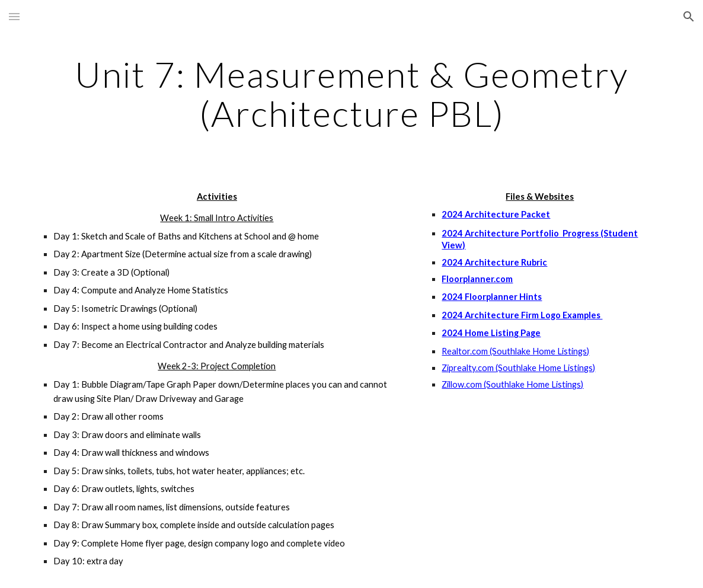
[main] (352, 94)
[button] (14, 16)
